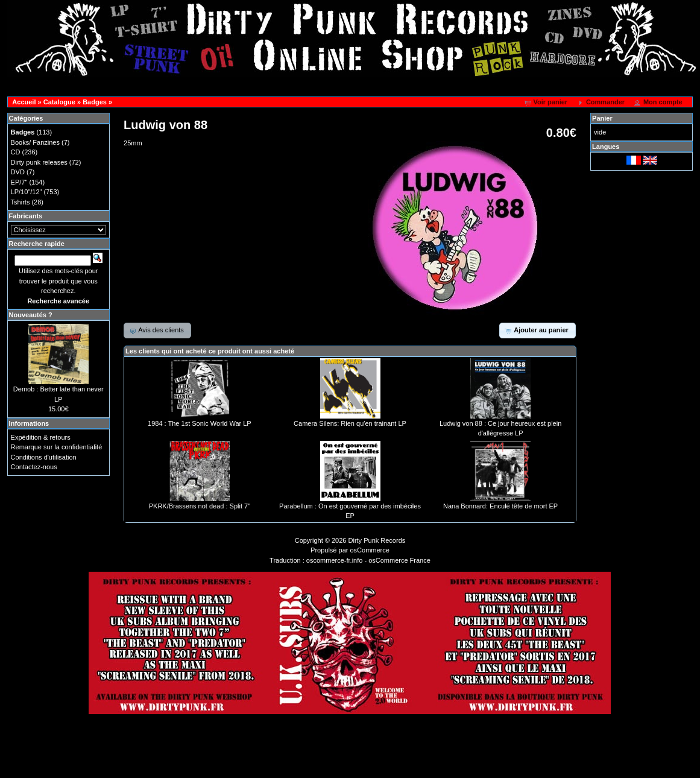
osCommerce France (399, 560)
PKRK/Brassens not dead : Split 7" (200, 506)
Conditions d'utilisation (44, 457)
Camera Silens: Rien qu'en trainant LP (350, 423)
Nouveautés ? (31, 315)
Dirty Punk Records (377, 540)
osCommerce (370, 550)
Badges (95, 102)
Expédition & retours (41, 437)
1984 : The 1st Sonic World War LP (200, 423)
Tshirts (20, 202)
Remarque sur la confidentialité (57, 447)
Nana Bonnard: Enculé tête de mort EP (500, 506)
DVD (18, 172)
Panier (602, 118)
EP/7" (19, 182)
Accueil (24, 102)
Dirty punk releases (39, 162)
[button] (547, 103)
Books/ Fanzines (35, 142)
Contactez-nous (34, 467)
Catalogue (59, 102)
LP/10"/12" (27, 192)
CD (16, 152)
